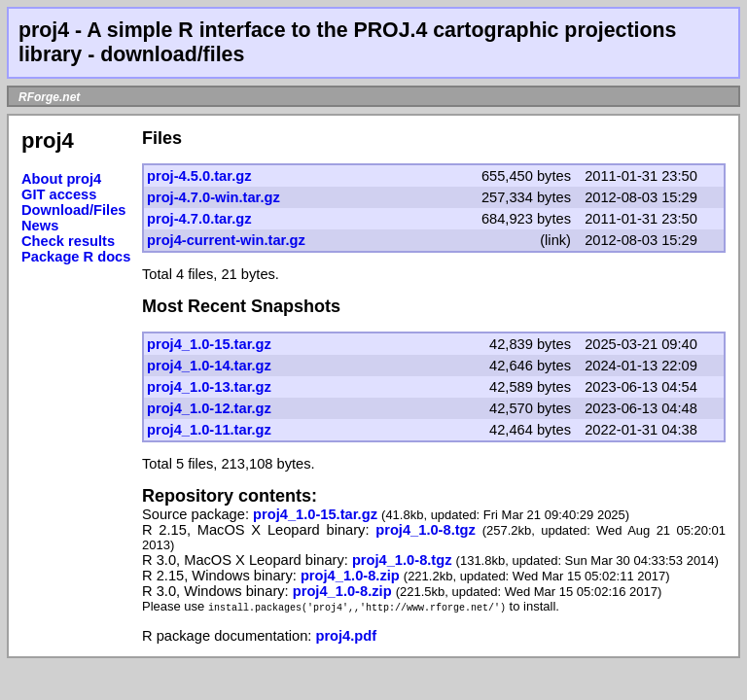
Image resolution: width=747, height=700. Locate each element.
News (40, 226)
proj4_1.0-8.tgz (428, 530)
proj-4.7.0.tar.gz (199, 219)
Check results (68, 241)
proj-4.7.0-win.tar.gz (213, 197)
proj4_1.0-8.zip (352, 576)
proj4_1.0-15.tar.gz (209, 344)
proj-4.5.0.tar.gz (199, 176)
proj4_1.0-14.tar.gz (209, 366)
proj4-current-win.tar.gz (226, 240)
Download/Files (74, 210)
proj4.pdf (346, 636)
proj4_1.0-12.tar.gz (209, 408)
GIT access (59, 194)
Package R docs (76, 257)
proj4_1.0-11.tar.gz (209, 430)
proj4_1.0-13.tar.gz (209, 387)
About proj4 (61, 179)
